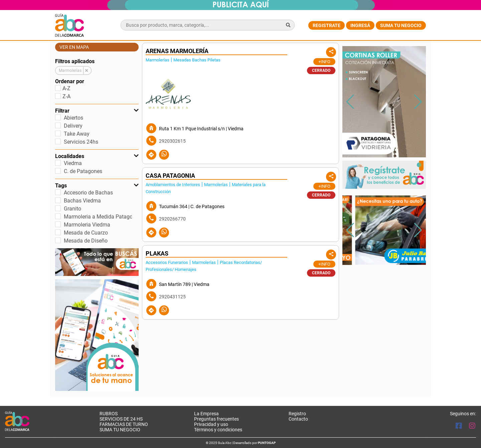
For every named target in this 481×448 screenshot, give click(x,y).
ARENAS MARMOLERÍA (177, 51)
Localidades (97, 156)
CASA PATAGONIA (170, 176)
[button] (418, 102)
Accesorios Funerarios (167, 262)
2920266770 (172, 219)
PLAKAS (157, 254)
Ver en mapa (74, 47)
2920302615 (172, 141)
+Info (324, 62)
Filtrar (97, 111)
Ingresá (360, 25)
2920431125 (172, 297)
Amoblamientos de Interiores (173, 185)
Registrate (327, 25)
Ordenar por (70, 81)
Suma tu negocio (401, 25)
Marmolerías (157, 60)
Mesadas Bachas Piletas (197, 60)
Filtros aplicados (75, 61)
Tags (97, 186)
